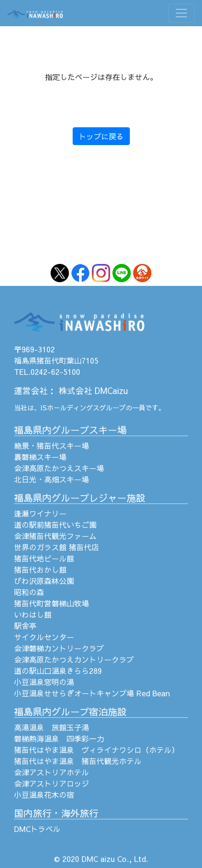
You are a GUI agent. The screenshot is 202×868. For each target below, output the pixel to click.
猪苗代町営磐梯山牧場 (52, 603)
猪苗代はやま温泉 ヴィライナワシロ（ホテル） (97, 750)
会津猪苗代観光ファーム (55, 536)
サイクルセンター (44, 637)
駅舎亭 (25, 626)
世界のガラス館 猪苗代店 (56, 547)
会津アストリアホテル (52, 772)
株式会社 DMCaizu (93, 390)
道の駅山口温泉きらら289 (58, 671)
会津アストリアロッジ (52, 783)
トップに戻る (101, 136)
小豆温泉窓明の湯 (44, 682)
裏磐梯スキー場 (40, 457)
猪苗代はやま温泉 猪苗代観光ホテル (78, 761)
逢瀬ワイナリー (40, 513)
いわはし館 (33, 614)
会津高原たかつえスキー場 (59, 468)
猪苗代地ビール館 (44, 558)
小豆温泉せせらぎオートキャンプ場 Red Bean (92, 693)
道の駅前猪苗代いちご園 (55, 525)
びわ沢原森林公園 (44, 581)
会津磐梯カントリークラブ (59, 648)
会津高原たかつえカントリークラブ (74, 659)
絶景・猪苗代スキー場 (52, 445)
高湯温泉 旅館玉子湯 (52, 727)
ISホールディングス (70, 408)
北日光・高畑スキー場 (52, 479)
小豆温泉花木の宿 (44, 795)
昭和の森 (29, 592)
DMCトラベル (37, 829)
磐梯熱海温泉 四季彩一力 (59, 738)
